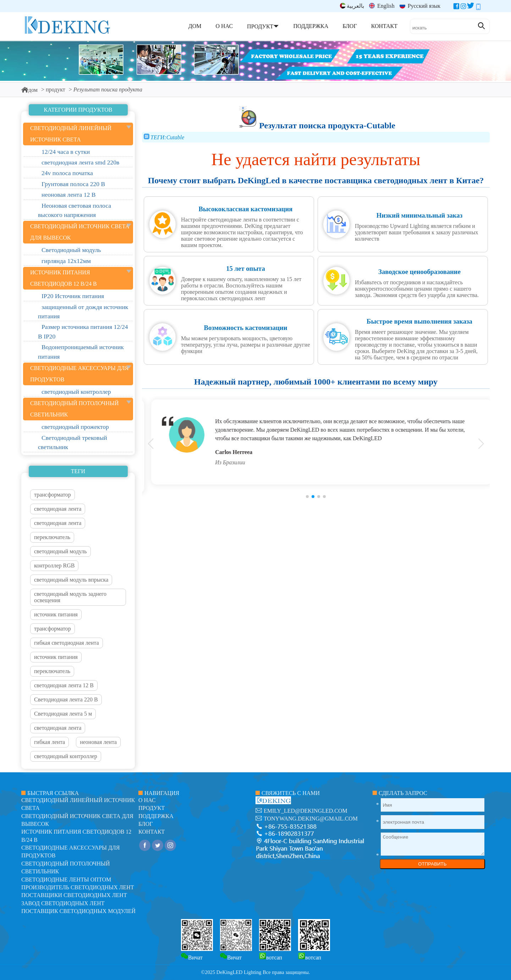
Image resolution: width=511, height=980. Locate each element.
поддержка (156, 816)
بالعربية (352, 6)
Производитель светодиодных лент (78, 887)
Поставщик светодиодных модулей (78, 911)
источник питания (56, 614)
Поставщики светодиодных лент (74, 895)
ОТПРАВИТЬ (432, 864)
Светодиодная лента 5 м (63, 714)
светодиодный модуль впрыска (71, 580)
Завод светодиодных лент (63, 903)
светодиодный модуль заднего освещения (70, 597)
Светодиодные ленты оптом (66, 880)
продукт (56, 89)
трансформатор (53, 495)
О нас (147, 800)
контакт (152, 832)
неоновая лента (98, 742)
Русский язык (420, 6)
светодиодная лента (58, 509)
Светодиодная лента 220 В (66, 699)
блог (145, 824)
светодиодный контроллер (66, 756)
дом (29, 90)
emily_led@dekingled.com (306, 811)
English (382, 6)
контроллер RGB (54, 565)
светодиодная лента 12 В (64, 685)
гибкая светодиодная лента (67, 643)
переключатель (52, 537)
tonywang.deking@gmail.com (311, 819)
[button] (307, 497)
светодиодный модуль (61, 551)
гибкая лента (50, 742)
